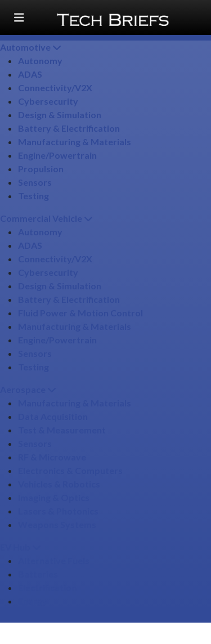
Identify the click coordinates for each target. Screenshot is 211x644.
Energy (33, 601)
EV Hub (21, 547)
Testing (33, 196)
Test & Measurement (62, 430)
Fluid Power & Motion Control (80, 313)
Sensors (35, 182)
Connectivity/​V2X (55, 88)
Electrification (47, 587)
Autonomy (40, 61)
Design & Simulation (60, 115)
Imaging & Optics (54, 497)
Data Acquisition (53, 416)
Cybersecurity (48, 101)
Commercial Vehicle (46, 218)
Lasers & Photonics (58, 511)
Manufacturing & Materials (75, 142)
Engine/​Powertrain (57, 155)
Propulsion (41, 169)
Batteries (38, 574)
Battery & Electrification (69, 128)
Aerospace (28, 389)
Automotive (31, 47)
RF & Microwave (52, 457)
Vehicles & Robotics (59, 484)
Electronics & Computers (70, 470)
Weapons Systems (57, 524)
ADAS (30, 74)
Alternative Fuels (54, 560)
